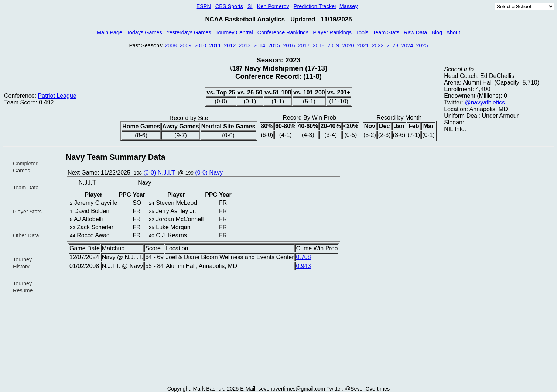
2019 (333, 45)
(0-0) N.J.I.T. (160, 173)
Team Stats (386, 32)
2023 (392, 45)
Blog (437, 32)
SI (250, 6)
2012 (230, 45)
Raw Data (415, 32)
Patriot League (57, 96)
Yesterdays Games (189, 32)
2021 (363, 45)
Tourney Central (234, 32)
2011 (215, 45)
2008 (171, 45)
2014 (259, 45)
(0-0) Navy (209, 173)
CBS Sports (229, 6)
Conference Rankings (283, 32)
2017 (304, 45)
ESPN (204, 6)
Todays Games (144, 32)
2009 (185, 45)
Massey (349, 6)
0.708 (304, 257)
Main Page (110, 32)
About (453, 32)
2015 (274, 45)
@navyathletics (485, 102)
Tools (362, 32)
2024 (407, 45)
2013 (245, 45)
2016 (289, 45)
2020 (348, 45)
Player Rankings (332, 32)
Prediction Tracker (315, 6)
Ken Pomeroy (273, 6)
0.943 (304, 266)
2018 (318, 45)
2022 (377, 45)
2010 (200, 45)
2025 (422, 45)
